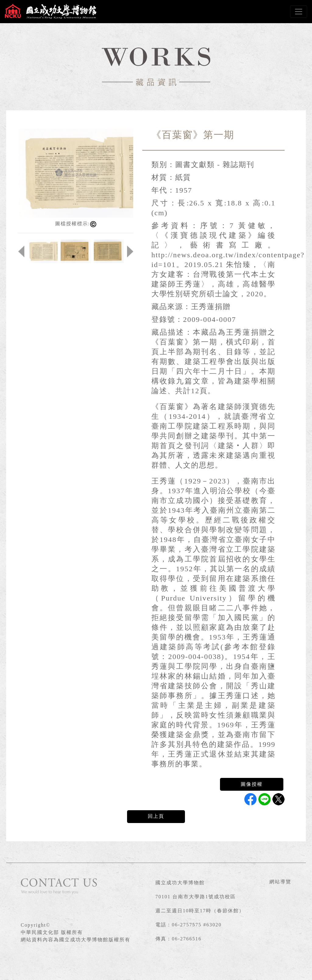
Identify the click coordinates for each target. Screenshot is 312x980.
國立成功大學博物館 (180, 883)
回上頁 (156, 816)
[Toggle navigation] (299, 12)
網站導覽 (280, 882)
